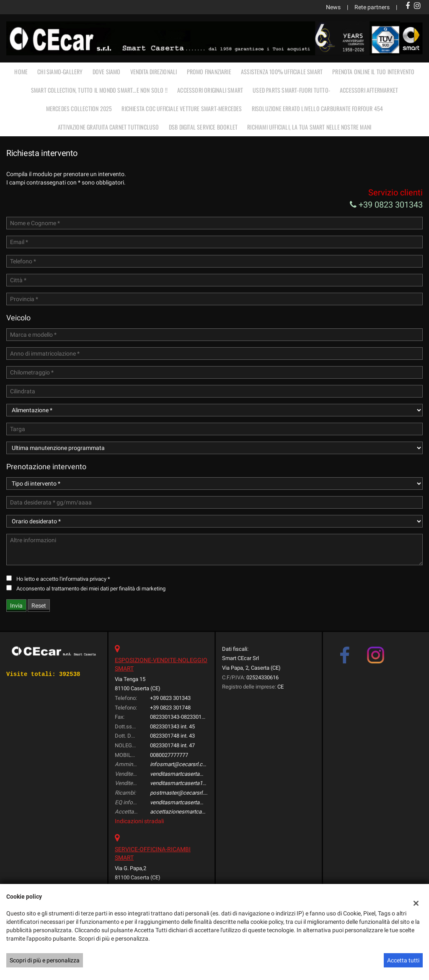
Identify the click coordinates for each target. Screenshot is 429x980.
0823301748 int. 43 (172, 736)
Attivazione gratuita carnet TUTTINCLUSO (109, 127)
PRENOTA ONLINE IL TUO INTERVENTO (373, 71)
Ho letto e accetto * (63, 579)
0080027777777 (169, 755)
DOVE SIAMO (107, 71)
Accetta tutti (403, 960)
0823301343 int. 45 (172, 727)
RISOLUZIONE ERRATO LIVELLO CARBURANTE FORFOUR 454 (318, 108)
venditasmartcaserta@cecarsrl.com (193, 774)
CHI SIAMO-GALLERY (60, 71)
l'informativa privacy (83, 579)
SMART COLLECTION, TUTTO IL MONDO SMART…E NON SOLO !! (99, 90)
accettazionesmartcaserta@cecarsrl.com (200, 812)
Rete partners (372, 7)
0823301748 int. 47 (172, 745)
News (333, 7)
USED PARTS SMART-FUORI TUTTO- (291, 90)
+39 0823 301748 (170, 708)
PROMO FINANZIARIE (209, 71)
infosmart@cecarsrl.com (180, 764)
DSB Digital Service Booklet (203, 127)
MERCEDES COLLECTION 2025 (79, 108)
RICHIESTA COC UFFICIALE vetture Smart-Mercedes (182, 108)
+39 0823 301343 (386, 205)
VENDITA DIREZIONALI (154, 71)
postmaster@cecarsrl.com (182, 793)
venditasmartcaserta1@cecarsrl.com (195, 783)
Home (21, 71)
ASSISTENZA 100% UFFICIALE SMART (282, 71)
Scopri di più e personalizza (45, 960)
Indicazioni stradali (139, 821)
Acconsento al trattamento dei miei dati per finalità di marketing (91, 589)
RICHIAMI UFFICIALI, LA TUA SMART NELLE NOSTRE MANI (309, 127)
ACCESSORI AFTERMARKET (369, 90)
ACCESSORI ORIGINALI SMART (210, 90)
